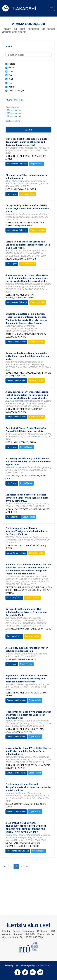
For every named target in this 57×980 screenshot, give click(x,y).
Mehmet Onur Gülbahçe (17, 164)
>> (27, 866)
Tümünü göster (12, 107)
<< (5, 866)
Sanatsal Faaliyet (16, 91)
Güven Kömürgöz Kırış (16, 553)
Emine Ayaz (12, 664)
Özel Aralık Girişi (13, 121)
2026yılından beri (14, 110)
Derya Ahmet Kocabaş (16, 342)
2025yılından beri (14, 113)
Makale (12, 64)
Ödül (11, 79)
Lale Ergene (12, 194)
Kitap (11, 75)
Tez (10, 83)
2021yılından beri (14, 116)
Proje (11, 71)
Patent (11, 68)
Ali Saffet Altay (13, 517)
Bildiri (11, 87)
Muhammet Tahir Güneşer (18, 851)
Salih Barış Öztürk (14, 598)
